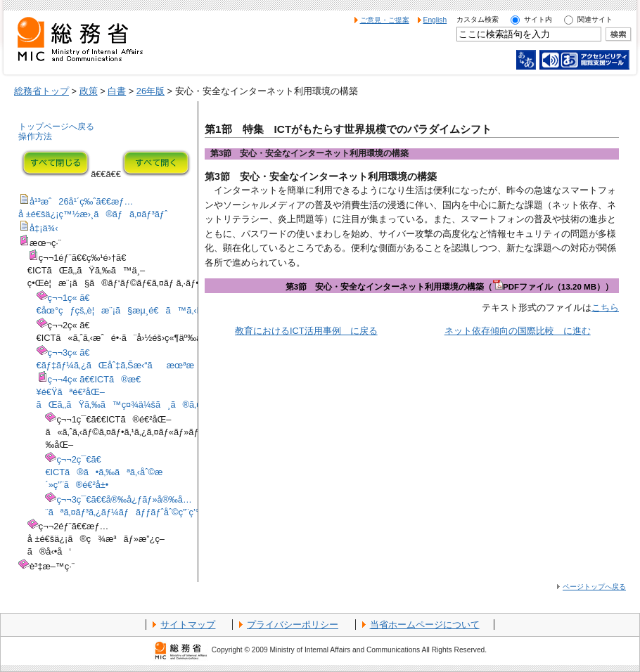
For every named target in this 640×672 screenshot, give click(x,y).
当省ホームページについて (425, 625)
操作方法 (35, 136)
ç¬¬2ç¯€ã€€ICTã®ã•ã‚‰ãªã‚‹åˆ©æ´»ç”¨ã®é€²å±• (104, 472)
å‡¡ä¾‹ (44, 228)
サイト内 (538, 19)
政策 (89, 91)
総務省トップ (41, 91)
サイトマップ (188, 625)
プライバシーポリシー (293, 625)
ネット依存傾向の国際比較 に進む (518, 331)
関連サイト (595, 19)
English (435, 20)
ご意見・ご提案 (385, 20)
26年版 (151, 91)
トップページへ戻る (56, 127)
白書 (117, 91)
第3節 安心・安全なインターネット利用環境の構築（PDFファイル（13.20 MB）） (449, 287)
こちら (605, 308)
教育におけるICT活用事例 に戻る (306, 331)
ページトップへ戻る (594, 587)
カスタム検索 (478, 19)
